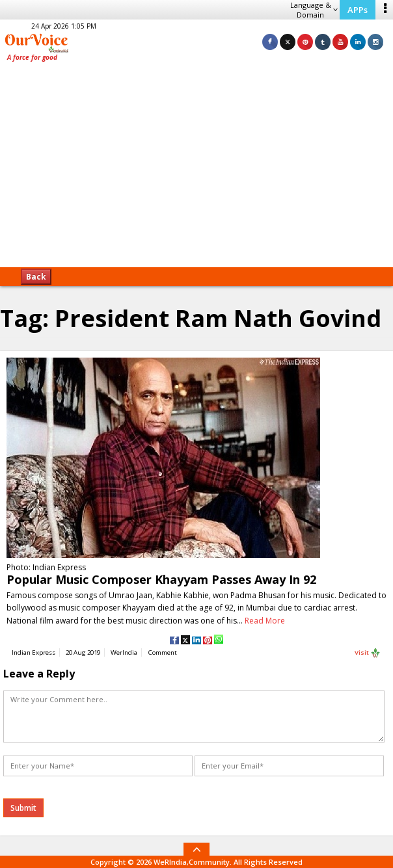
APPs (358, 10)
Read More (265, 621)
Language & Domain (314, 10)
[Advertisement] (197, 169)
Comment (163, 652)
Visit (368, 653)
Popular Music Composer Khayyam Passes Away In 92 (161, 579)
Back (36, 277)
